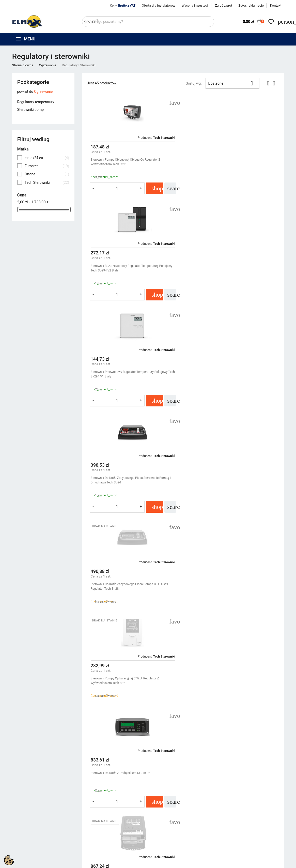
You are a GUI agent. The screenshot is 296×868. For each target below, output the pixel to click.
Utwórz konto (232, 827)
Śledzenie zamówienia (239, 814)
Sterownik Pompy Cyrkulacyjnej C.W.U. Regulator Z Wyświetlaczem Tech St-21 (226, 374)
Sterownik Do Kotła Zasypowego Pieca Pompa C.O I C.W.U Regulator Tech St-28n (130, 374)
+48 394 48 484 (27, 841)
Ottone (47, 174)
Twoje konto (233, 805)
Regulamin (160, 820)
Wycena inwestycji (195, 5)
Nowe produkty (94, 820)
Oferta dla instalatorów (159, 5)
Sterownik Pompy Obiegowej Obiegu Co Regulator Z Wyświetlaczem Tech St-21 (126, 162)
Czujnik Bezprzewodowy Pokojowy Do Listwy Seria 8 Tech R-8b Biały (232, 575)
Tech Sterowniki (47, 182)
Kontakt (276, 5)
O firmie (158, 827)
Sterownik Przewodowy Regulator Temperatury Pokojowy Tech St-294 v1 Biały (129, 268)
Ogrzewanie (43, 92)
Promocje (90, 814)
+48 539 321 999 (28, 835)
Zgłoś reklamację (251, 5)
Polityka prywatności (168, 814)
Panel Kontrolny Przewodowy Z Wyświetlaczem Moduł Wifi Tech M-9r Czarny (130, 575)
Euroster (47, 166)
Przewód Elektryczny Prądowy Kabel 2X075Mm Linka (227, 678)
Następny (267, 728)
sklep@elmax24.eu (30, 847)
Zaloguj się (230, 820)
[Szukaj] (148, 22)
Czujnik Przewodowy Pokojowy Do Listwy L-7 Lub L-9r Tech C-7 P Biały (132, 681)
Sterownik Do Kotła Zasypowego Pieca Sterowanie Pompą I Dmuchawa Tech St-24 (232, 268)
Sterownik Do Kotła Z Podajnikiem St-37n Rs (121, 466)
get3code (137, 863)
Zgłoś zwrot (224, 5)
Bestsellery (91, 827)
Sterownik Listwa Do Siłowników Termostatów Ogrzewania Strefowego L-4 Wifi (231, 468)
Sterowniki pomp (31, 110)
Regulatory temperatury (36, 102)
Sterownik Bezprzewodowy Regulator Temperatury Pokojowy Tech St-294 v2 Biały (232, 162)
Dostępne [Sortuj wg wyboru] (233, 83)
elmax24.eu (47, 158)
